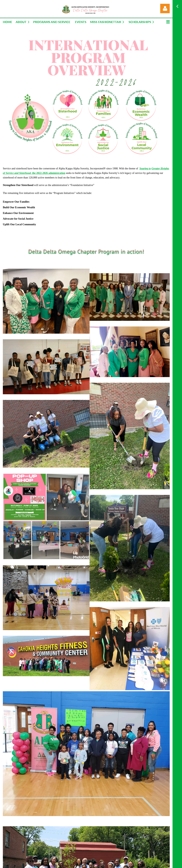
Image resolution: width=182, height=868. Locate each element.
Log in (165, 8)
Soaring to (145, 169)
